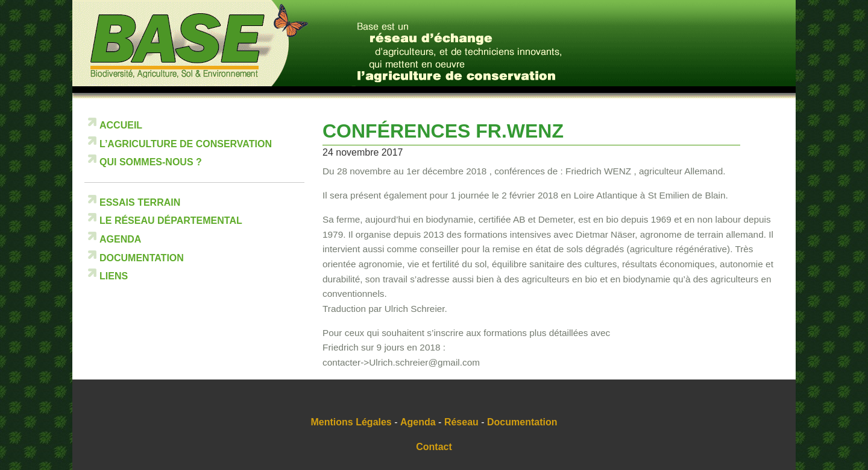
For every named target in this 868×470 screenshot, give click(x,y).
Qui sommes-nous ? (151, 162)
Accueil (121, 125)
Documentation (142, 258)
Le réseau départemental (171, 221)
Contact (434, 447)
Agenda (120, 239)
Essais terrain (140, 202)
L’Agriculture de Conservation (186, 144)
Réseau (461, 422)
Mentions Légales (351, 422)
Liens (114, 276)
